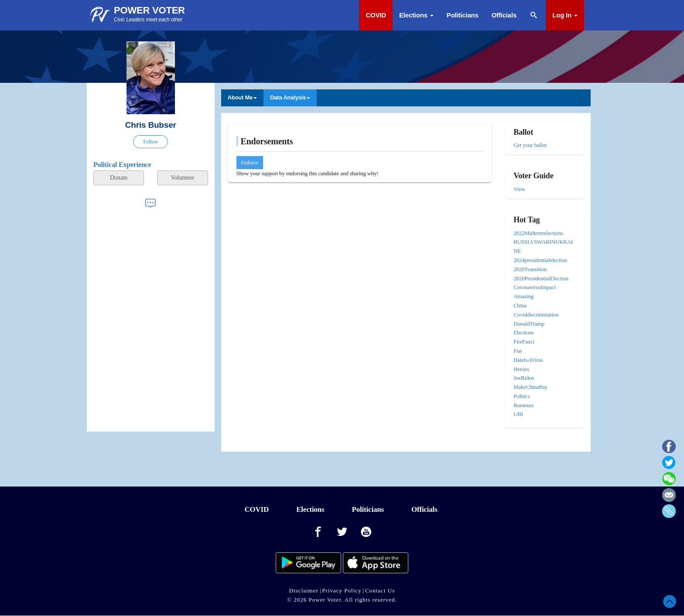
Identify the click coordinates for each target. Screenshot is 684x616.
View (519, 189)
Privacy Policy (342, 590)
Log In (565, 15)
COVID (376, 15)
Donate (119, 178)
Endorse (250, 163)
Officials (504, 15)
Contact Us (380, 590)
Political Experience (122, 165)
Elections (416, 15)
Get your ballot (530, 145)
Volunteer (182, 178)
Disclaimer (304, 590)
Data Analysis (290, 97)
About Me (243, 97)
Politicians (463, 15)
